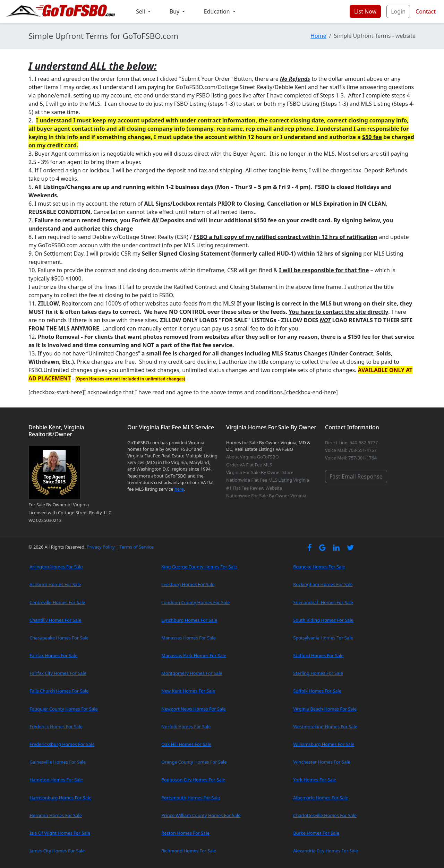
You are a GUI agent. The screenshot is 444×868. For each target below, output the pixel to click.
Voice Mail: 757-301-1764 (351, 458)
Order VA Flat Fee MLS (249, 465)
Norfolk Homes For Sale (186, 727)
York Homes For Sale (314, 780)
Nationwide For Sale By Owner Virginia (266, 496)
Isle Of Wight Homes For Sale (60, 833)
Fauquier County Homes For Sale (63, 709)
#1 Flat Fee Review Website (254, 488)
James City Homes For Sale (57, 851)
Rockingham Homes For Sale (323, 584)
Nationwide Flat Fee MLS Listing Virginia (268, 480)
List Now (365, 11)
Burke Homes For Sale (316, 833)
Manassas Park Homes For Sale (194, 655)
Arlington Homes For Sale (56, 567)
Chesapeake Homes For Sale (59, 638)
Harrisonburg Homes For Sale (60, 798)
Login (398, 11)
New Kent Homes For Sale (188, 691)
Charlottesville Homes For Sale (325, 815)
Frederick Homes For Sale (56, 727)
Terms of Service (136, 547)
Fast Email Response (356, 476)
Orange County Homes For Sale (194, 762)
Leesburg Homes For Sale (188, 584)
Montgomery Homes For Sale (192, 673)
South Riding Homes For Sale (323, 620)
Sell (141, 11)
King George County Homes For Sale (199, 567)
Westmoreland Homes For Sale (325, 727)
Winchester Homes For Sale (322, 762)
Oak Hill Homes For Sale (186, 744)
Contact (426, 11)
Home (318, 36)
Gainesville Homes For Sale (58, 762)
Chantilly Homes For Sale (55, 620)
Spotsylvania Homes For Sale (323, 638)
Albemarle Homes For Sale (321, 798)
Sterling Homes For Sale (318, 673)
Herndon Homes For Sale (55, 815)
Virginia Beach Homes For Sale (325, 709)
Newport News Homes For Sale (193, 709)
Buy (175, 11)
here (179, 489)
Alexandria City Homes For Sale (326, 851)
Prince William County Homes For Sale (201, 815)
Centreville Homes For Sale (57, 602)
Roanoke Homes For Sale (319, 567)
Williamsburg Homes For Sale (324, 744)
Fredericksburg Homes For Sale (62, 744)
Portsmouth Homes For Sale (191, 798)
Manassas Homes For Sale (188, 638)
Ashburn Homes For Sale (55, 584)
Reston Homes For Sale (185, 833)
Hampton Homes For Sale (56, 780)
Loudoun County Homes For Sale (195, 602)
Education (218, 11)
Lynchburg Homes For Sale (189, 620)
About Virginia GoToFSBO (253, 457)
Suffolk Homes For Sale (317, 691)
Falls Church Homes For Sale (59, 691)
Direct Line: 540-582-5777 (351, 442)
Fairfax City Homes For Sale (58, 673)
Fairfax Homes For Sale (53, 655)
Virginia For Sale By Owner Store (260, 472)
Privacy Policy (101, 547)
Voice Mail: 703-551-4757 (351, 450)
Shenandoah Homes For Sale (323, 602)
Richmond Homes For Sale (189, 851)
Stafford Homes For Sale (318, 655)
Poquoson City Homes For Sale (193, 780)
